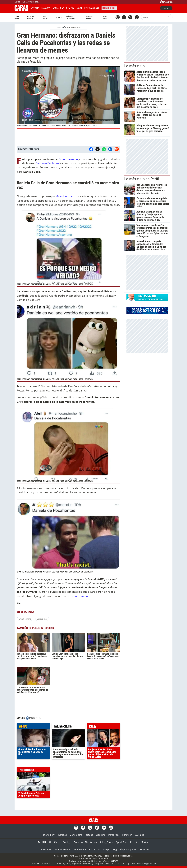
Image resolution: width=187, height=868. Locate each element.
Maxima (145, 842)
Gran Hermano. (80, 596)
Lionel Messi (105, 17)
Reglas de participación (125, 849)
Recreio (134, 842)
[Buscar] (154, 17)
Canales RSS (45, 849)
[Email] (117, 149)
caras (104, 727)
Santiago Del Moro (47, 163)
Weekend (101, 835)
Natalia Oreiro (31, 17)
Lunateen (127, 835)
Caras (57, 842)
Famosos (46, 8)
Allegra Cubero (90, 17)
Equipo (106, 849)
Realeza (70, 8)
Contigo (67, 842)
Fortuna (89, 835)
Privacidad (95, 849)
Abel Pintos (46, 17)
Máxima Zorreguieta (71, 17)
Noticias (35, 8)
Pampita (59, 17)
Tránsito (144, 849)
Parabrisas (114, 835)
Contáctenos (80, 849)
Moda (79, 8)
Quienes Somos (62, 849)
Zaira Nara (17, 17)
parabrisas (33, 770)
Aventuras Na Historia (85, 842)
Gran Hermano (68, 159)
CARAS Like (109, 8)
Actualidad (58, 8)
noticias (33, 727)
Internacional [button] (92, 8)
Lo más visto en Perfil (142, 179)
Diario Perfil (49, 835)
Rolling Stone (106, 842)
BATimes (139, 835)
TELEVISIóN (61, 28)
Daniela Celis (42, 619)
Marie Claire (76, 835)
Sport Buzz (122, 842)
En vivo (166, 8)
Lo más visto (135, 66)
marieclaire (68, 727)
